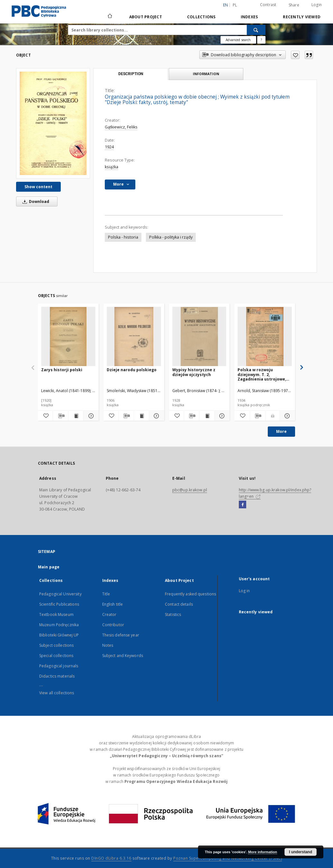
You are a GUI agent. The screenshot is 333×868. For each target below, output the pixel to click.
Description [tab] (131, 74)
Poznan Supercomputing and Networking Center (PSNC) (228, 858)
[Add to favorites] (295, 55)
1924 (109, 147)
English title (113, 604)
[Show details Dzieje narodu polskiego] (156, 416)
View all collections (57, 693)
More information (263, 852)
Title (106, 594)
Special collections (56, 656)
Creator (109, 614)
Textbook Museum (56, 614)
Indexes (249, 17)
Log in (244, 591)
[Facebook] (243, 505)
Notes (108, 645)
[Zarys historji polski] (68, 337)
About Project (146, 17)
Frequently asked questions (190, 594)
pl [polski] (235, 5)
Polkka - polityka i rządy (171, 237)
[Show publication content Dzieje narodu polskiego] (141, 416)
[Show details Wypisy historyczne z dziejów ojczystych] (221, 416)
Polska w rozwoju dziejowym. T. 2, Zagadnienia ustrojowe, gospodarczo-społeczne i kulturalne (263, 374)
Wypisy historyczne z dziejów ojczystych (194, 372)
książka (112, 167)
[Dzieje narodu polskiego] (134, 337)
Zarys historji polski (62, 370)
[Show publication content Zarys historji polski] (76, 416)
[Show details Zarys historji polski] (90, 416)
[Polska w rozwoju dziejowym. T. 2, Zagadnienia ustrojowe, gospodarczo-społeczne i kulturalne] (265, 337)
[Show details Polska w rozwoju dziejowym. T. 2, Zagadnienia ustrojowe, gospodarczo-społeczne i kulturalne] (287, 416)
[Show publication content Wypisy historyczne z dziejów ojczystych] (207, 416)
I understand (301, 852)
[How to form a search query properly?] (261, 40)
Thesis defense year (121, 635)
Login (317, 5)
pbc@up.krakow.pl (190, 490)
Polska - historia (123, 237)
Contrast (268, 5)
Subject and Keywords (123, 656)
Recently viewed (302, 17)
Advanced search (238, 40)
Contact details (179, 604)
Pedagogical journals (59, 666)
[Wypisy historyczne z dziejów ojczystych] (199, 337)
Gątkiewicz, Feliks (121, 127)
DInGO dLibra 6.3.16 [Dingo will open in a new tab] (111, 858)
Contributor (113, 625)
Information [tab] (206, 74)
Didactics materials (57, 676)
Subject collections (56, 645)
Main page (49, 567)
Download (35, 202)
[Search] (256, 30)
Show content (38, 187)
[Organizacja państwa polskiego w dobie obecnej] (53, 123)
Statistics (173, 614)
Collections (201, 17)
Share (294, 5)
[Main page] (109, 17)
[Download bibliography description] (60, 416)
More (281, 431)
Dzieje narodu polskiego (132, 370)
